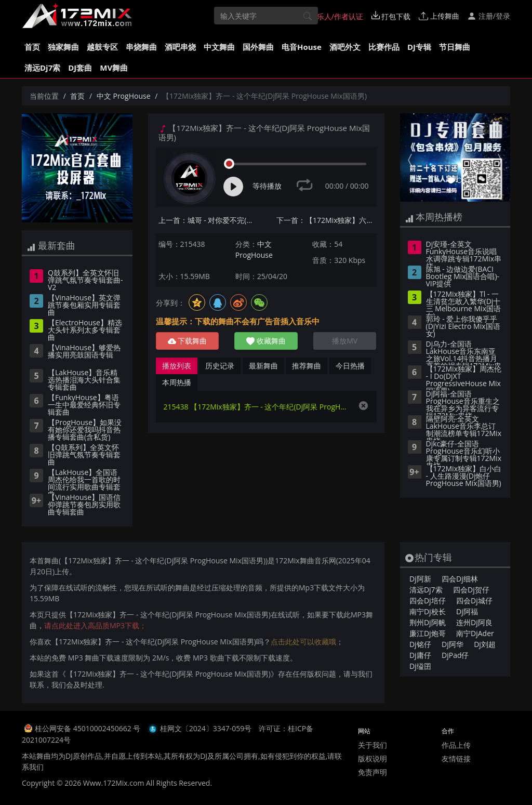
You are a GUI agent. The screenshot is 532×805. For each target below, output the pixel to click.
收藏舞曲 (266, 341)
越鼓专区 (102, 47)
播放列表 (177, 366)
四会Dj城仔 (474, 601)
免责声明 (373, 772)
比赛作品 (384, 47)
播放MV (345, 341)
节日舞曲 (455, 47)
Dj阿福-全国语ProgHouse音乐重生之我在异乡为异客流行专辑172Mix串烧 (463, 403)
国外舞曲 (258, 47)
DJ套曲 (80, 68)
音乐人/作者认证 (331, 16)
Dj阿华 (453, 644)
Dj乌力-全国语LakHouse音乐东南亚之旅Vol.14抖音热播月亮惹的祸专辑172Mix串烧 (464, 353)
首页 (32, 47)
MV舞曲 (114, 68)
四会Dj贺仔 (471, 590)
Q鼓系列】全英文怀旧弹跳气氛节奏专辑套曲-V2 (85, 281)
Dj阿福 (467, 611)
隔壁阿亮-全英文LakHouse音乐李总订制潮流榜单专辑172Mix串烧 (464, 428)
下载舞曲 (188, 341)
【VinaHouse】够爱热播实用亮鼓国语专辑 (84, 352)
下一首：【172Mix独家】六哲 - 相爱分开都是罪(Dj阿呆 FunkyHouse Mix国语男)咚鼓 (327, 220)
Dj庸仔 (420, 655)
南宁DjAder (475, 633)
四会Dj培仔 (428, 601)
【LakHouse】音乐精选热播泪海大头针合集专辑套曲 (84, 380)
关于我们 (373, 745)
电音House (302, 47)
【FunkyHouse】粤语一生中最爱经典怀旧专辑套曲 (84, 405)
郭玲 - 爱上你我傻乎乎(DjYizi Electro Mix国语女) (463, 327)
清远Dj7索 (42, 68)
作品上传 (456, 745)
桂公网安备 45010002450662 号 (89, 728)
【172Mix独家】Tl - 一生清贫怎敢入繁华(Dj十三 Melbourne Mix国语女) (463, 303)
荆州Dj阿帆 (428, 622)
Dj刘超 (485, 644)
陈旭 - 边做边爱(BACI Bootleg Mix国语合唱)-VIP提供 (463, 277)
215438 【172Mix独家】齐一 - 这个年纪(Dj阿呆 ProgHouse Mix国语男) (256, 407)
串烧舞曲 (141, 47)
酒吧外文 (345, 47)
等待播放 (267, 186)
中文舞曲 (219, 47)
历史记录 (220, 366)
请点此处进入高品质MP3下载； (95, 625)
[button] (408, 157)
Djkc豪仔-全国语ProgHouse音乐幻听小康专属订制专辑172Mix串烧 (464, 453)
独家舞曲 (63, 47)
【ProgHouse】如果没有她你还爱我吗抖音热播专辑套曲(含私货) (85, 430)
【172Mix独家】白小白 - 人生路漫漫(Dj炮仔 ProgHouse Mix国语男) (464, 477)
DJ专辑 (419, 47)
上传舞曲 (439, 16)
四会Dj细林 (460, 579)
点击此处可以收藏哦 (303, 642)
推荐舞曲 (307, 366)
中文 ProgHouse (124, 96)
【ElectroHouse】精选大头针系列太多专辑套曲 (85, 331)
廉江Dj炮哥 (428, 633)
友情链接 (456, 758)
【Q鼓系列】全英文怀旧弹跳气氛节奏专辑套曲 (84, 455)
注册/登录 (489, 16)
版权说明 (373, 758)
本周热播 (177, 382)
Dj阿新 (420, 579)
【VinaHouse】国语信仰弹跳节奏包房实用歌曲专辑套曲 (84, 505)
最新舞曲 (263, 366)
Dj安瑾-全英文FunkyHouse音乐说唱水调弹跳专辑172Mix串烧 (464, 253)
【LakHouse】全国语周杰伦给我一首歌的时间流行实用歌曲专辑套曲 (84, 481)
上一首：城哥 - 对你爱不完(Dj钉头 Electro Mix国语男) (209, 220)
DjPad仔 (455, 655)
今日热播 (350, 366)
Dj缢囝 (420, 666)
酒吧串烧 (180, 47)
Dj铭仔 (420, 644)
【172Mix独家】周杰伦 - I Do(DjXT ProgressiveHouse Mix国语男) (464, 378)
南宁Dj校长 (428, 611)
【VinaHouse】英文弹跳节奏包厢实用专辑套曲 (84, 306)
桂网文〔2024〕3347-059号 (206, 728)
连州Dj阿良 (474, 622)
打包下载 (391, 16)
